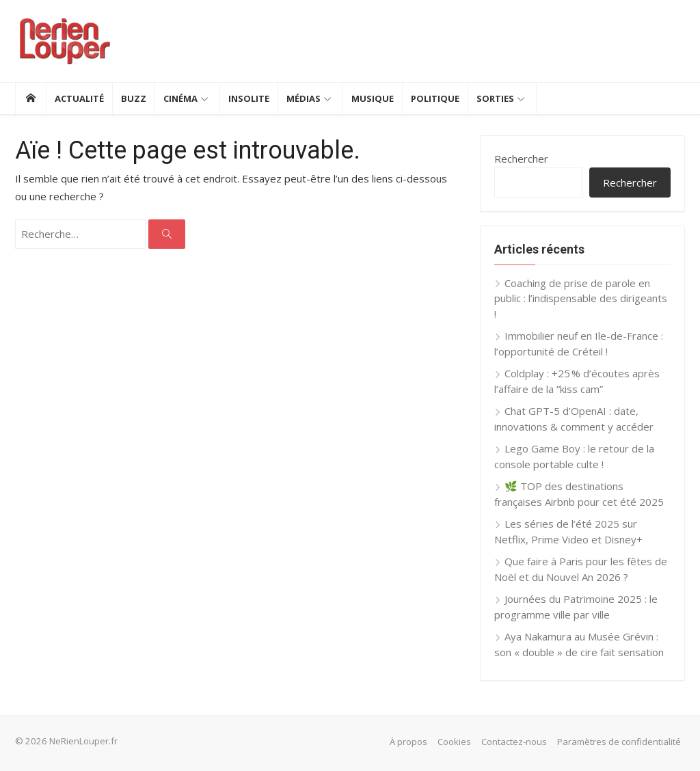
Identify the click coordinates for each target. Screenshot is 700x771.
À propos (408, 742)
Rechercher (521, 159)
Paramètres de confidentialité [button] (619, 742)
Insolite (249, 98)
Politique (435, 98)
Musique (373, 98)
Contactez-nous (514, 742)
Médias (304, 98)
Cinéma (180, 98)
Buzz (134, 98)
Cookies (454, 742)
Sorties (495, 98)
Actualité (79, 98)
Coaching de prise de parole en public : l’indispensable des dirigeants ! (581, 298)
